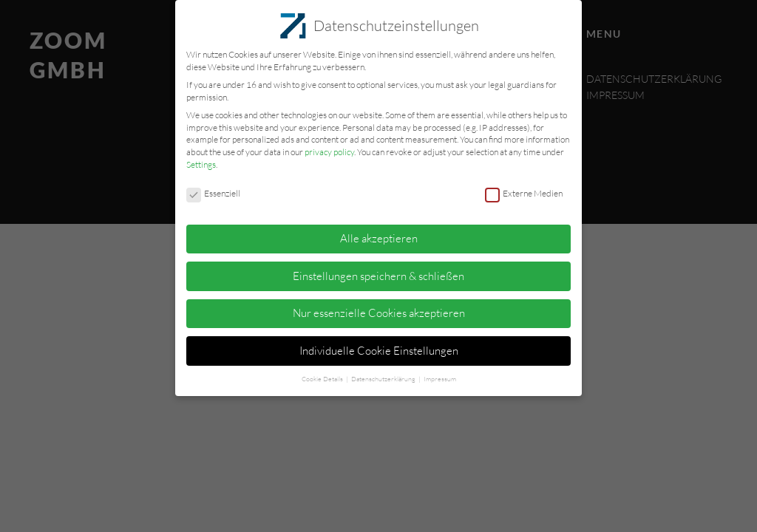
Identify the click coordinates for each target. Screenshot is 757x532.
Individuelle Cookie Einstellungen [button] (379, 345)
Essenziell (213, 189)
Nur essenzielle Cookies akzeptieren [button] (379, 308)
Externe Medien (524, 189)
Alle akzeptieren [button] (379, 233)
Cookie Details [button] (323, 373)
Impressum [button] (440, 373)
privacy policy (329, 147)
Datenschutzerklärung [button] (384, 373)
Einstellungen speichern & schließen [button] (378, 271)
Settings (201, 159)
